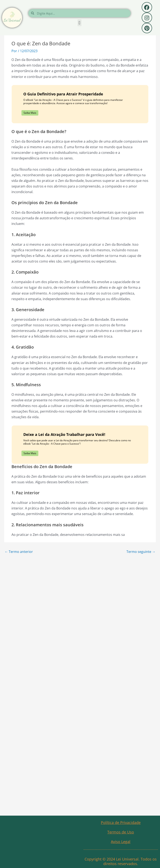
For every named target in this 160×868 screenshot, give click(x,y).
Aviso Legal (121, 842)
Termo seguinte (141, 552)
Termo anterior (19, 552)
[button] (79, 23)
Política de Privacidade (121, 822)
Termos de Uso (121, 832)
